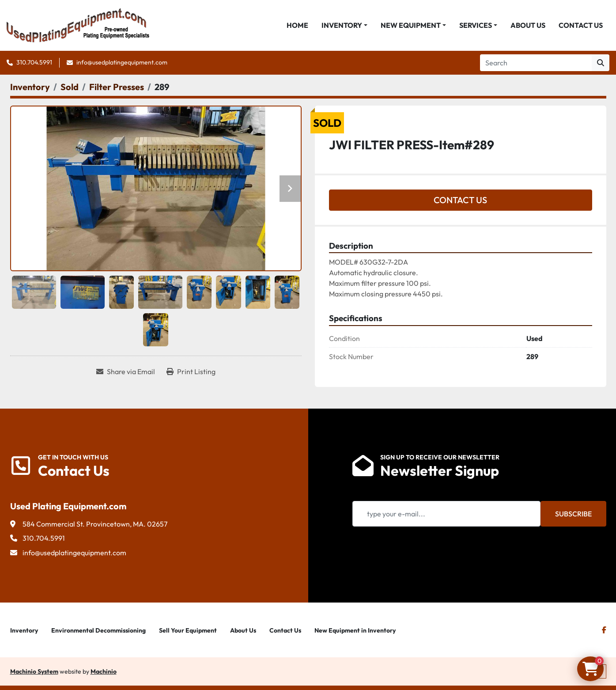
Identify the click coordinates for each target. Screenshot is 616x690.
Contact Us (581, 25)
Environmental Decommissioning (98, 630)
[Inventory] (30, 87)
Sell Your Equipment (188, 630)
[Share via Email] (126, 372)
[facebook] (604, 630)
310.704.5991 (34, 62)
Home (297, 25)
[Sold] (70, 87)
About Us (528, 25)
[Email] (446, 514)
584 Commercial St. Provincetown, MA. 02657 (95, 524)
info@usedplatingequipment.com (122, 62)
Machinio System (34, 671)
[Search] (536, 63)
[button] (344, 25)
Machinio (104, 671)
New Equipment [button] (411, 25)
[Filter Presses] (117, 87)
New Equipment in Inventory (355, 630)
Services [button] (476, 25)
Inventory (342, 25)
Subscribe (573, 514)
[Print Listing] (191, 372)
